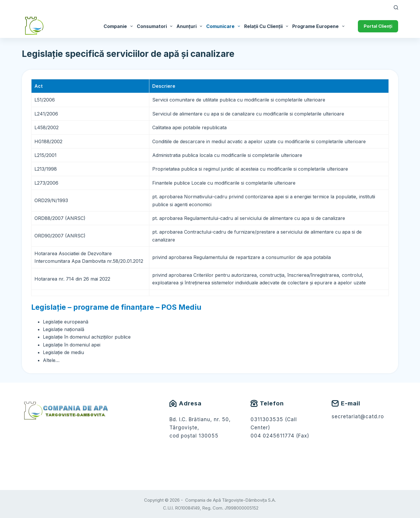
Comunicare (224, 26)
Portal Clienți (378, 26)
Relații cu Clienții (267, 26)
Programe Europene (319, 26)
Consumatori (156, 26)
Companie (119, 26)
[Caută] (396, 7)
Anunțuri (190, 26)
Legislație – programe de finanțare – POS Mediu (116, 307)
